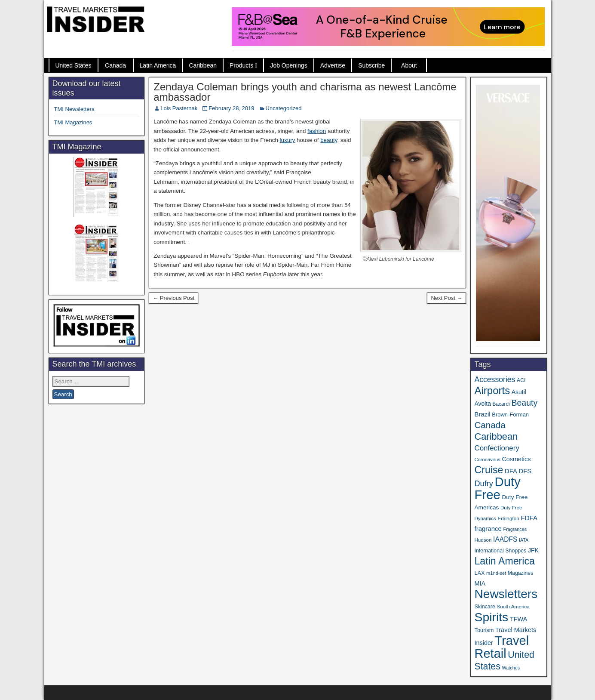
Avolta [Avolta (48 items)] (482, 404)
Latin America (158, 65)
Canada (115, 65)
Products (241, 65)
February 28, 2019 (231, 108)
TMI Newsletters (74, 109)
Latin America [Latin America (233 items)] (504, 561)
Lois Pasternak (179, 108)
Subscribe (371, 65)
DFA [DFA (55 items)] (511, 471)
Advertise (333, 65)
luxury (288, 140)
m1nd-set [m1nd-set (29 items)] (496, 573)
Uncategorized (284, 108)
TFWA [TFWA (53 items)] (518, 619)
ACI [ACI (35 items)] (521, 380)
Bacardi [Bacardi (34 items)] (501, 404)
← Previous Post (173, 298)
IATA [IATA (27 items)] (524, 540)
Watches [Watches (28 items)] (511, 668)
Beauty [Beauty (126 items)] (524, 403)
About (409, 65)
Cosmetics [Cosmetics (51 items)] (517, 459)
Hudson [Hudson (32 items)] (483, 540)
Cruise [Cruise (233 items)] (489, 470)
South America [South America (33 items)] (513, 606)
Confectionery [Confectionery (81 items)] (497, 448)
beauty (329, 140)
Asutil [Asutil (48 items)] (519, 392)
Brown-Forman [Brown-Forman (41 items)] (510, 415)
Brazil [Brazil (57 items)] (482, 414)
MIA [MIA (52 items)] (480, 583)
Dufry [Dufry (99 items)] (483, 484)
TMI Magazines (73, 122)
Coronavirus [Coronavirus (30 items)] (487, 459)
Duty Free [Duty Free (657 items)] (497, 488)
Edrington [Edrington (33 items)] (508, 518)
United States (74, 65)
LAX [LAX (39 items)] (479, 573)
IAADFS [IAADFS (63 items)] (505, 539)
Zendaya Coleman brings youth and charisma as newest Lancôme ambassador (305, 92)
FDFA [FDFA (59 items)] (529, 518)
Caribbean (203, 65)
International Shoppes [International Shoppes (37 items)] (500, 551)
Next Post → (446, 298)
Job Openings (288, 65)
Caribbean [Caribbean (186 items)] (496, 436)
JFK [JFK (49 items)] (533, 550)
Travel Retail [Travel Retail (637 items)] (501, 647)
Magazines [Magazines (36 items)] (520, 573)
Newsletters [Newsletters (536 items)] (506, 594)
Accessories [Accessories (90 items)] (495, 379)
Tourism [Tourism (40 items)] (484, 630)
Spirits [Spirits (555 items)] (491, 617)
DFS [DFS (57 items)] (525, 471)
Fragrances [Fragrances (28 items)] (515, 529)
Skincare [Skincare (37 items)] (485, 607)
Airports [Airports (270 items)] (492, 390)
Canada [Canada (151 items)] (490, 425)
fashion (317, 131)
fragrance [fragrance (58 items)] (488, 529)
